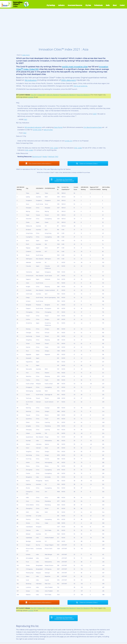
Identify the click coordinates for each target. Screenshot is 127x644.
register (31, 97)
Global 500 (41, 95)
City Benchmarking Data (93, 127)
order (56, 148)
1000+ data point (69, 80)
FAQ (18, 103)
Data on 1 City (21, 136)
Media (108, 5)
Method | (52, 157)
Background (37, 157)
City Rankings (51, 5)
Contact (122, 5)
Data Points (58, 127)
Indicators (61, 5)
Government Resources (75, 5)
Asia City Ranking (83, 95)
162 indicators (31, 80)
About (115, 5)
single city (69, 141)
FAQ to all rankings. (81, 86)
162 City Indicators (23, 123)
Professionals (98, 5)
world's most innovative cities (75, 67)
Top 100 (33, 95)
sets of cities (48, 130)
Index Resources (22, 153)
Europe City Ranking (68, 95)
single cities (37, 130)
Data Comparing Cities (24, 143)
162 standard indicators (33, 127)
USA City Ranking (53, 95)
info (52, 148)
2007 (95, 114)
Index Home (26, 55)
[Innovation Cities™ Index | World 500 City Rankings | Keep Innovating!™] (15, 4)
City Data (88, 5)
